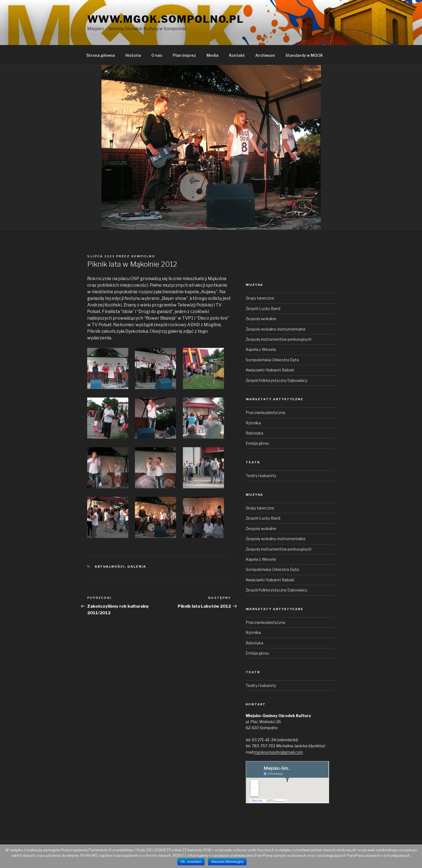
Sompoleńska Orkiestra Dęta (272, 360)
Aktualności (110, 567)
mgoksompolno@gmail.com (278, 752)
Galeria (137, 567)
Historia (133, 55)
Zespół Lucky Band (263, 308)
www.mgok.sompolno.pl (166, 19)
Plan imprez (184, 55)
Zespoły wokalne (261, 319)
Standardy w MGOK (304, 55)
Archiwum (265, 55)
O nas (157, 55)
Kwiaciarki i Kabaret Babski (270, 370)
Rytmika (253, 423)
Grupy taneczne (260, 298)
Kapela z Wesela (261, 349)
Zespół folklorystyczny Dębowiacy (277, 380)
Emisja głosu (257, 443)
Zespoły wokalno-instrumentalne (276, 329)
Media (213, 55)
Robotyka (254, 433)
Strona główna (101, 55)
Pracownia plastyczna (265, 412)
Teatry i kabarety (261, 476)
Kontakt (237, 55)
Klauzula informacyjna (227, 862)
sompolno (143, 256)
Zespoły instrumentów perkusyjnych (279, 339)
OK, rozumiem (191, 862)
